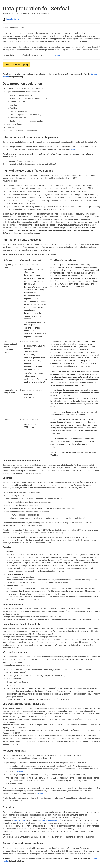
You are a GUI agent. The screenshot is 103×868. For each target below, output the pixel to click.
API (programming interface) (49, 820)
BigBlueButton (19, 820)
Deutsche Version (13, 19)
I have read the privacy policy (16, 65)
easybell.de (21, 771)
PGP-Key (72, 149)
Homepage (56, 55)
